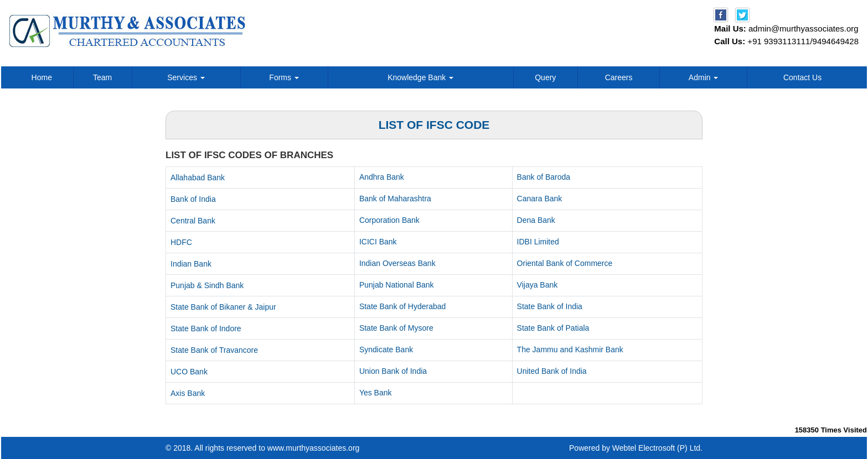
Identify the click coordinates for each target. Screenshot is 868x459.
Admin (704, 77)
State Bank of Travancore (214, 350)
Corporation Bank (389, 220)
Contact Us (802, 77)
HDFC (181, 242)
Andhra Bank (382, 177)
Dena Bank (536, 220)
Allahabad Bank (198, 178)
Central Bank (193, 221)
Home (42, 77)
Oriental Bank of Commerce (565, 263)
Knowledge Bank (420, 77)
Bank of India (193, 199)
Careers (619, 77)
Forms (284, 77)
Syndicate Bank (386, 350)
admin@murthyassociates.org (804, 28)
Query (545, 77)
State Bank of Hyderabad (402, 306)
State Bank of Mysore (396, 328)
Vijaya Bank (538, 285)
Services (186, 77)
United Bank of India (552, 371)
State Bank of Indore (206, 328)
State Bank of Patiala (553, 328)
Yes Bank (376, 393)
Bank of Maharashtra (395, 199)
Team (102, 77)
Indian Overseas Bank (397, 263)
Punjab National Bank (397, 285)
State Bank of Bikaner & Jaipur (223, 307)
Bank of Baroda (544, 177)
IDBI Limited (538, 242)
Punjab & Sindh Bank (207, 285)
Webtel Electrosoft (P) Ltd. (657, 448)
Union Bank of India (393, 371)
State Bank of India (550, 306)
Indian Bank (191, 264)
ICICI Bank (378, 242)
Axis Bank (188, 393)
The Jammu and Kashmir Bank (570, 350)
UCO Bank (189, 372)
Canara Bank (540, 199)
